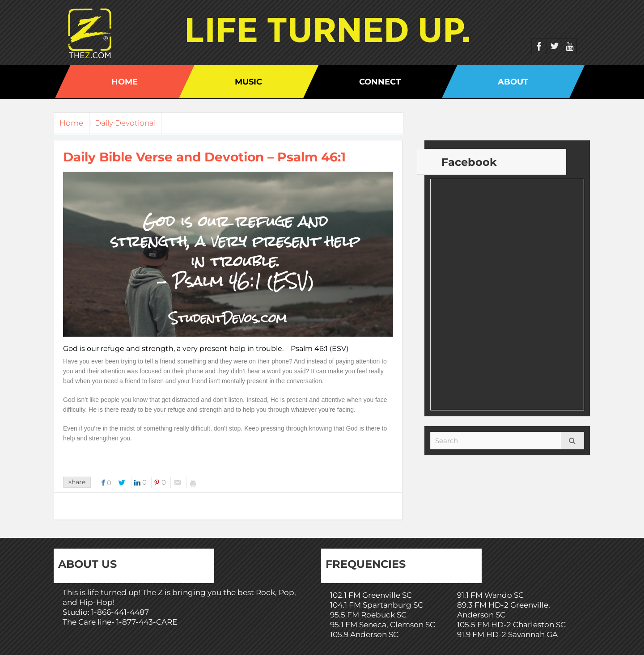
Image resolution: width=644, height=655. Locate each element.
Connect (380, 82)
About (513, 82)
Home (125, 82)
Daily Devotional (136, 123)
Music (248, 82)
